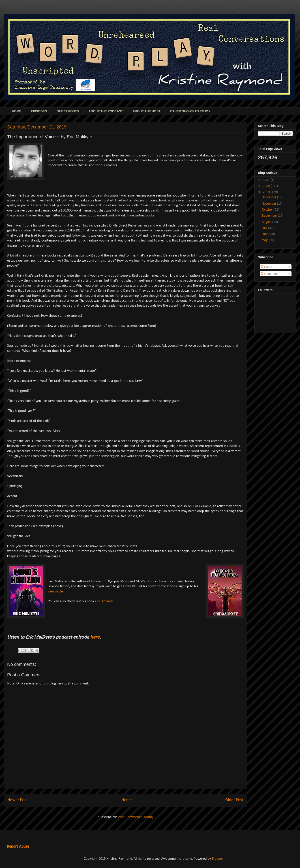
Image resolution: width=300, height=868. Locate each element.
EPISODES (39, 111)
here (95, 637)
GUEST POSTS (68, 111)
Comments (270, 274)
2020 (267, 186)
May (265, 240)
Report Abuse (18, 847)
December (269, 197)
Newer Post (17, 800)
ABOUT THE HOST (146, 111)
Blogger (217, 859)
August (267, 222)
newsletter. (56, 592)
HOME (17, 111)
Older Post (234, 800)
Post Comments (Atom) (135, 817)
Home (127, 800)
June (266, 234)
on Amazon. (105, 601)
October (268, 210)
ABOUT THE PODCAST (106, 111)
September (270, 216)
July (265, 228)
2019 (267, 192)
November (269, 203)
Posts (266, 267)
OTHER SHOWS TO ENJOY (190, 111)
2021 (267, 180)
